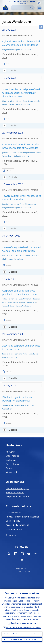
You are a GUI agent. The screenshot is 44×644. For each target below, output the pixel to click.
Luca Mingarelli (8, 256)
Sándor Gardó (16, 153)
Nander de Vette (17, 204)
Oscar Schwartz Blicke (31, 101)
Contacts (10, 468)
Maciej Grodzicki (21, 405)
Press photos (12, 464)
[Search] (21, 8)
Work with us (12, 456)
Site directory (13, 535)
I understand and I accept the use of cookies (24, 634)
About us (10, 452)
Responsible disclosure (17, 497)
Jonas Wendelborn (24, 50)
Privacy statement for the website (22, 517)
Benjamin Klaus (9, 50)
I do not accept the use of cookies (24, 639)
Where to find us (14, 472)
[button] (39, 3)
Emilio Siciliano (8, 105)
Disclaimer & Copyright (17, 488)
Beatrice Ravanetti (23, 256)
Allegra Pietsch (14, 302)
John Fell (6, 153)
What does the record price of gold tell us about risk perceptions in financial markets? (21, 93)
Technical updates (15, 492)
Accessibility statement (17, 525)
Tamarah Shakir (9, 306)
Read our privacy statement (24, 623)
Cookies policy (13, 521)
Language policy (14, 529)
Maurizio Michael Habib (12, 101)
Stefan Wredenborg (21, 156)
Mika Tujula (33, 354)
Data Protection (14, 513)
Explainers (11, 460)
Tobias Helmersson (10, 299)
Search (31, 8)
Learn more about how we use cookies (24, 627)
